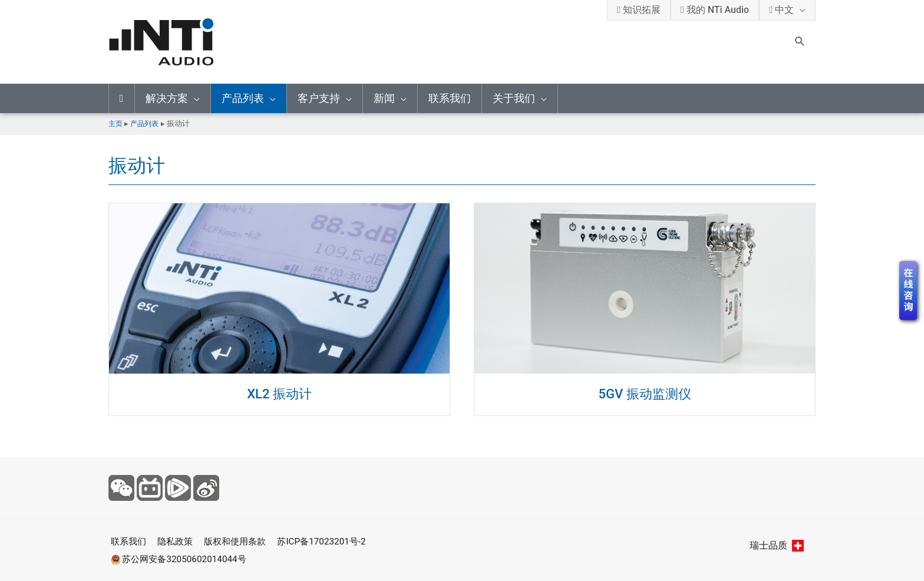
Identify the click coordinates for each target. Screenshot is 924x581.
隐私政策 (177, 541)
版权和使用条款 (240, 541)
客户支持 (319, 98)
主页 (116, 123)
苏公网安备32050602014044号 (180, 558)
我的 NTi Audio (715, 10)
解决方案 (167, 98)
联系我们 (450, 98)
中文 (781, 10)
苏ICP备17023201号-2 (332, 541)
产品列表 (243, 98)
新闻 (384, 98)
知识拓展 (639, 10)
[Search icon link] (800, 42)
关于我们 (514, 98)
